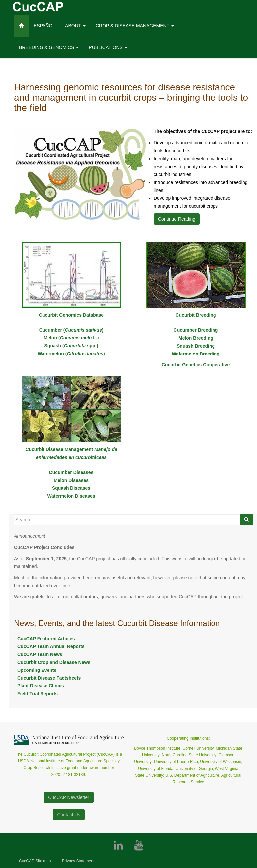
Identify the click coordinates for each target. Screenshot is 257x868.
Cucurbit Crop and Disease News (54, 662)
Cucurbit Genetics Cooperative (196, 365)
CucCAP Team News (40, 654)
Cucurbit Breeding (196, 315)
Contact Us (69, 815)
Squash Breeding (196, 346)
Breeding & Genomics (49, 47)
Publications (108, 47)
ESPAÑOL (44, 26)
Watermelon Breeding (196, 354)
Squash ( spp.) (71, 346)
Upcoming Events (37, 670)
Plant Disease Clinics (41, 686)
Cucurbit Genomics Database (71, 315)
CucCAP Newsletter (69, 797)
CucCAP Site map (35, 861)
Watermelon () (71, 354)
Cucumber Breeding (196, 330)
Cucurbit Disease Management (60, 449)
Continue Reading (177, 219)
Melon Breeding (196, 338)
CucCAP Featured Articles (46, 639)
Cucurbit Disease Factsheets (49, 678)
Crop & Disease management (135, 26)
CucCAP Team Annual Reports (51, 646)
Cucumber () (71, 330)
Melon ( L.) (71, 338)
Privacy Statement (78, 861)
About (75, 26)
